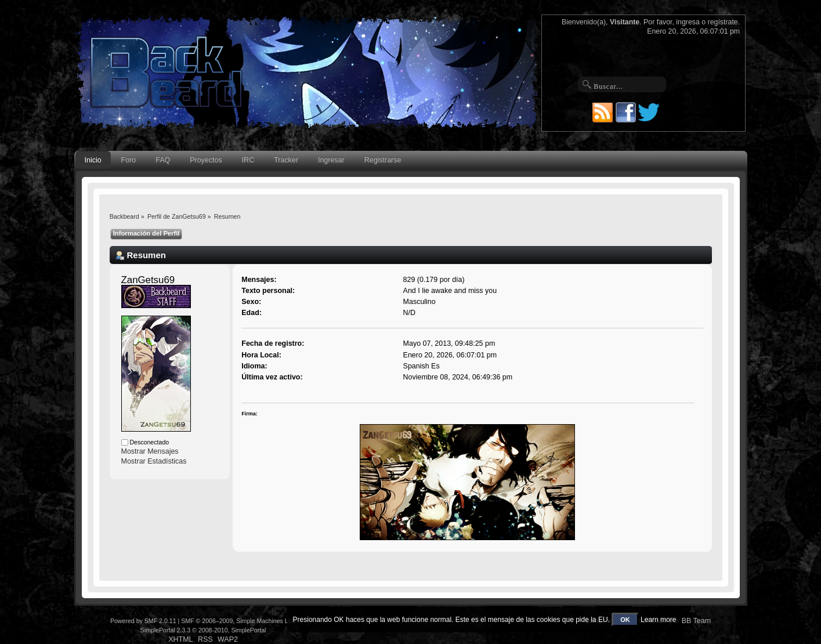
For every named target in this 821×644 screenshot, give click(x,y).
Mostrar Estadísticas (154, 461)
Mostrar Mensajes (150, 451)
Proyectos (206, 160)
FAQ (163, 160)
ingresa (688, 22)
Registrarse (383, 160)
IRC (248, 160)
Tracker (286, 160)
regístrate (723, 22)
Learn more (658, 620)
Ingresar (331, 160)
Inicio (93, 160)
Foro (129, 160)
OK (625, 620)
